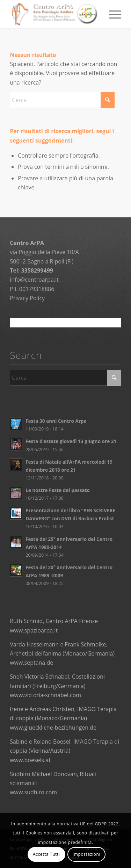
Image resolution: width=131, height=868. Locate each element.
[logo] (54, 14)
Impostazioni (86, 854)
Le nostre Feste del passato (58, 490)
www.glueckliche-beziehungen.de (53, 728)
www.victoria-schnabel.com (45, 695)
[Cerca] (62, 100)
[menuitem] (112, 14)
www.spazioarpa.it (34, 630)
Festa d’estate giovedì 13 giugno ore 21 (71, 441)
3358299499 (37, 270)
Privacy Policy (27, 298)
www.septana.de (31, 663)
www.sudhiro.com (33, 792)
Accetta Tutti (46, 854)
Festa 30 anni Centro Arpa (56, 421)
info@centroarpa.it (34, 280)
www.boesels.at (30, 760)
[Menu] (112, 14)
